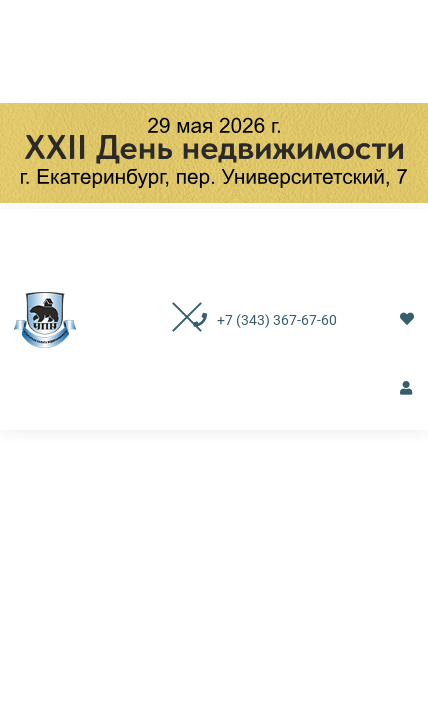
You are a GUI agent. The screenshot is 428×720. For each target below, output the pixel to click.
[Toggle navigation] (166, 319)
